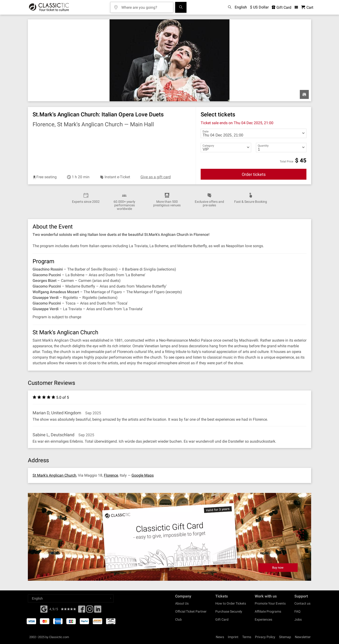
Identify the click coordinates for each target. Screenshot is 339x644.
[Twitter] (90, 610)
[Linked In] (98, 610)
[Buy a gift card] (169, 537)
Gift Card (222, 619)
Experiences (263, 619)
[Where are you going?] (145, 6)
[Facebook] (44, 609)
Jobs (298, 619)
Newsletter (303, 637)
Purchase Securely (229, 611)
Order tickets (254, 174)
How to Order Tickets (231, 603)
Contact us (302, 603)
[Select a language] (71, 598)
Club (178, 619)
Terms (247, 637)
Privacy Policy (265, 637)
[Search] (181, 7)
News (220, 637)
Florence (111, 475)
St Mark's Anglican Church (54, 475)
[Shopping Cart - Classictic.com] (307, 7)
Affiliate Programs (268, 611)
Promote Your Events (270, 603)
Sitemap (285, 637)
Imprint (233, 637)
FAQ (297, 611)
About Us (182, 603)
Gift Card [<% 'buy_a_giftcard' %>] (282, 7)
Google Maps (143, 475)
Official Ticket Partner (191, 611)
